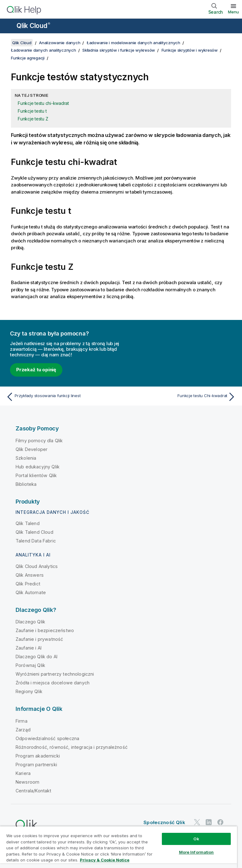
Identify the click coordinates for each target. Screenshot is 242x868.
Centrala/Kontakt (34, 791)
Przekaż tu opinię (36, 370)
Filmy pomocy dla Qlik (39, 441)
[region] (119, 847)
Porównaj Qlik (30, 665)
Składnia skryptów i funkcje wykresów (119, 50)
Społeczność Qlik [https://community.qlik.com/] (164, 822)
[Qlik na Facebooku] (220, 822)
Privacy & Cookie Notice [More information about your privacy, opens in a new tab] (105, 860)
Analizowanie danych (60, 43)
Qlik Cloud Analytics (37, 566)
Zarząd (23, 730)
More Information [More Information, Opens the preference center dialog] (196, 852)
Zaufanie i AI (29, 648)
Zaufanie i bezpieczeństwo (45, 630)
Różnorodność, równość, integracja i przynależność (72, 747)
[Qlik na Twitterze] (197, 822)
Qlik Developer (31, 449)
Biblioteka (26, 484)
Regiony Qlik (29, 691)
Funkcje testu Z (33, 119)
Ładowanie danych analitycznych (44, 50)
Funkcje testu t (32, 111)
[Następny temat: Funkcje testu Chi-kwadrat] (180, 397)
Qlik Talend (28, 523)
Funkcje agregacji (28, 58)
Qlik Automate (31, 592)
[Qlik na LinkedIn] (209, 822)
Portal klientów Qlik (36, 475)
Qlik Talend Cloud (34, 532)
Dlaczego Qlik (30, 622)
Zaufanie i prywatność (39, 639)
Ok (196, 839)
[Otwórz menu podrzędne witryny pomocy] (9, 26)
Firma (22, 721)
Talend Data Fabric (36, 541)
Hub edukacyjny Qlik (38, 467)
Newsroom (27, 782)
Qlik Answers (30, 575)
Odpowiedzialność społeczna (47, 738)
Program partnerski (36, 765)
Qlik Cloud (33, 26)
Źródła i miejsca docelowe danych (53, 683)
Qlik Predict (28, 584)
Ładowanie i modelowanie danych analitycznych (133, 43)
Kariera (23, 773)
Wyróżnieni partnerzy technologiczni (55, 674)
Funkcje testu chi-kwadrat (43, 103)
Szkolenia (26, 458)
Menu (233, 12)
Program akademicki (38, 756)
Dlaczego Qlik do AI (36, 657)
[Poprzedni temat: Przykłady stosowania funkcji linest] (62, 397)
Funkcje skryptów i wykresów (190, 50)
